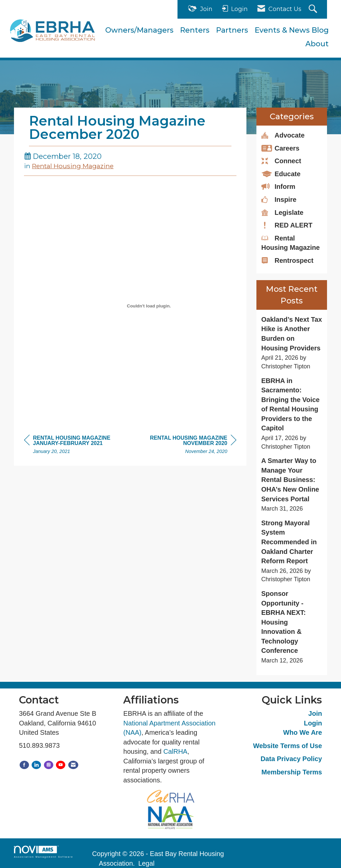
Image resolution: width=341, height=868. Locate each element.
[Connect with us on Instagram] (49, 765)
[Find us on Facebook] (24, 765)
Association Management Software (44, 852)
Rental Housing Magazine (73, 166)
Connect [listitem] (281, 161)
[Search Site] (314, 9)
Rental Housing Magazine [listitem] (291, 243)
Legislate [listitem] (283, 212)
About (317, 44)
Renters (195, 30)
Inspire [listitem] (279, 199)
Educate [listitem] (281, 174)
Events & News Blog (292, 30)
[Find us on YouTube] (61, 765)
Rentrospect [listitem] (288, 260)
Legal (146, 863)
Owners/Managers (139, 30)
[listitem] (292, 343)
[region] (186, 445)
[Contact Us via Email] (73, 765)
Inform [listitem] (278, 186)
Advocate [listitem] (283, 135)
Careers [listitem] (281, 148)
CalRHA (175, 751)
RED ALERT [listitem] (287, 225)
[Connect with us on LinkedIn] (36, 765)
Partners (232, 30)
